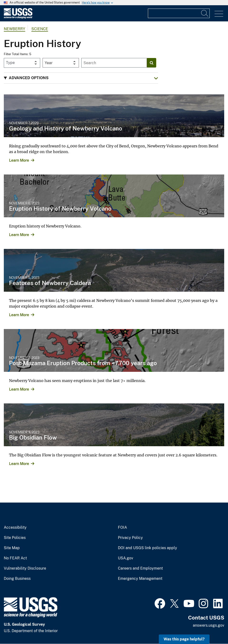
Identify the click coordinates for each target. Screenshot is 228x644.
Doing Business (17, 579)
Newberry (15, 29)
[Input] (179, 13)
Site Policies (15, 538)
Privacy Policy (130, 538)
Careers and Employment (140, 568)
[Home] (18, 17)
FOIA (122, 528)
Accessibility (15, 528)
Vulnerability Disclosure (25, 568)
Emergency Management (140, 579)
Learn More (19, 160)
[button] (81, 78)
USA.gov (126, 558)
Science (40, 29)
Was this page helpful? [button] (184, 639)
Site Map (12, 548)
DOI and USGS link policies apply (148, 548)
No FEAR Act (15, 558)
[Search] (205, 13)
